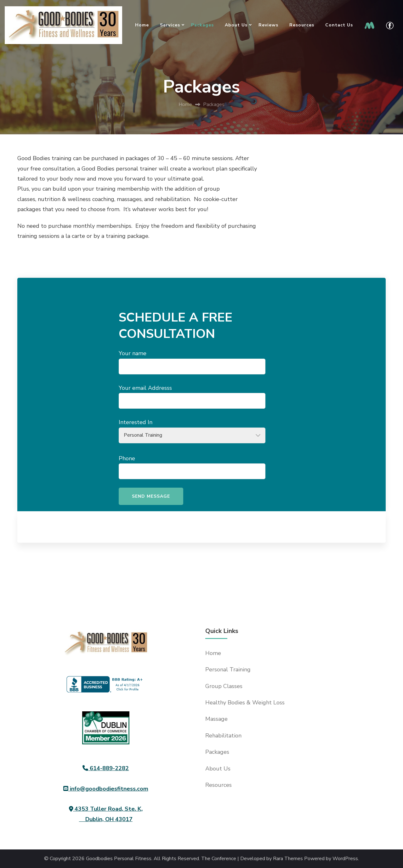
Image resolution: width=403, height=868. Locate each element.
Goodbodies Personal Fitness (119, 859)
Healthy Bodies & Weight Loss (245, 703)
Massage (216, 719)
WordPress (345, 859)
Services (170, 25)
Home (142, 25)
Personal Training (228, 669)
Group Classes (224, 686)
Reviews (268, 25)
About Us (236, 25)
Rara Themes (288, 859)
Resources (302, 25)
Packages (202, 25)
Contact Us (339, 25)
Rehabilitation (223, 736)
